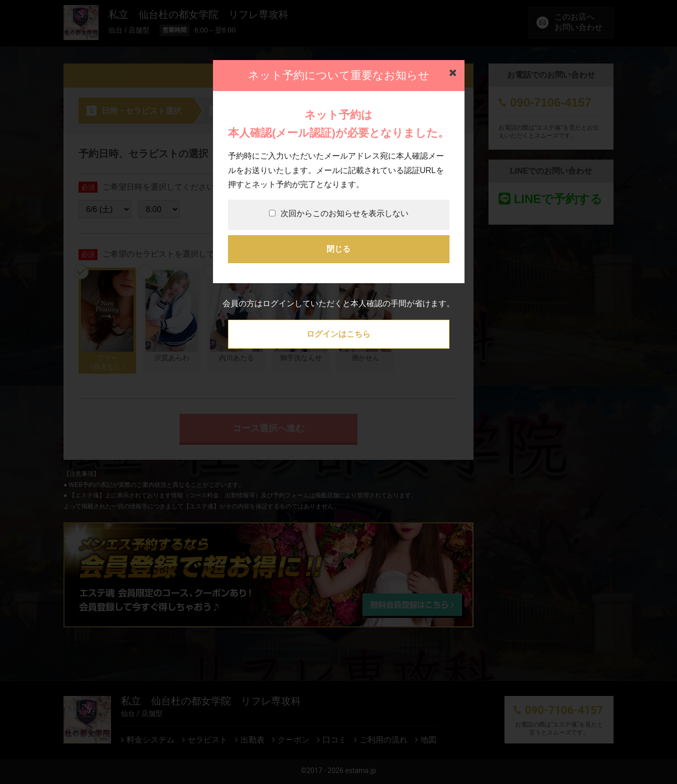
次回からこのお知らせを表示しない (339, 213)
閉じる (338, 249)
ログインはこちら (338, 334)
